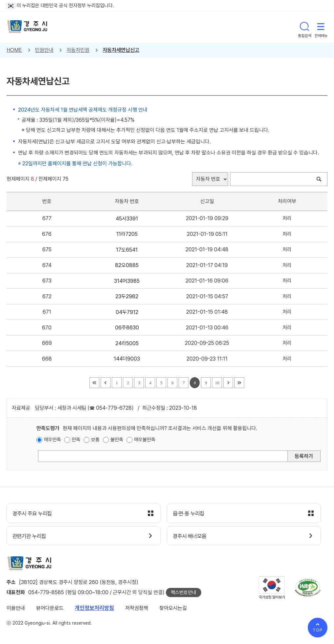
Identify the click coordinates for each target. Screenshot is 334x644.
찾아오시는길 (173, 609)
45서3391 (127, 219)
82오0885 (127, 265)
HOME (14, 50)
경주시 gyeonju (28, 27)
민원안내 (44, 50)
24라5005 (127, 343)
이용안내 (16, 609)
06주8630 (127, 328)
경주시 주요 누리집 (34, 514)
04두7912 (127, 312)
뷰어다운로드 (50, 609)
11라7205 (127, 234)
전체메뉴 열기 (321, 27)
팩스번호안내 (184, 594)
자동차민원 (78, 50)
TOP (318, 630)
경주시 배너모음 (192, 537)
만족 (76, 440)
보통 (95, 440)
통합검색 (305, 27)
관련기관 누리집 (31, 537)
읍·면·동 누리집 (190, 514)
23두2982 (127, 296)
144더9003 (127, 359)
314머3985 (127, 281)
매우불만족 (145, 440)
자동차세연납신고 (121, 50)
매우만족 (52, 440)
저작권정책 (137, 609)
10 (217, 383)
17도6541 (127, 250)
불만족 (117, 440)
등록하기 (304, 456)
